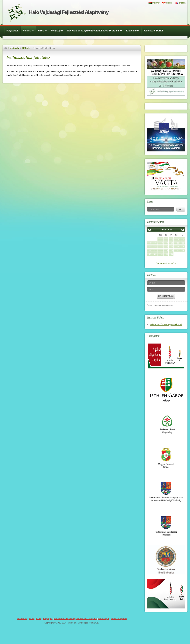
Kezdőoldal (14, 48)
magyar (156, 3)
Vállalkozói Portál (153, 31)
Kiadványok (133, 31)
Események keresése (166, 263)
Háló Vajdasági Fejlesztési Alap (58, 13)
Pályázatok (12, 31)
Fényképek (57, 31)
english (182, 3)
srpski (169, 3)
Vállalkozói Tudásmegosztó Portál (166, 324)
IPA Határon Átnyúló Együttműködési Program (96, 31)
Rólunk (29, 31)
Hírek (43, 31)
